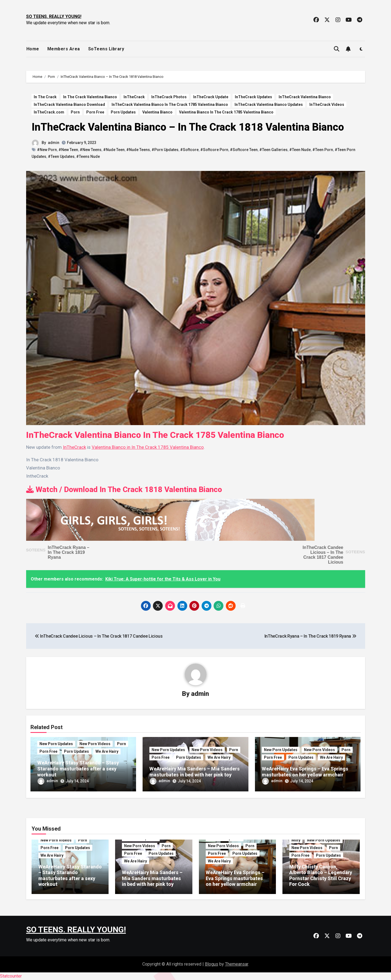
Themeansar (237, 964)
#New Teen (68, 150)
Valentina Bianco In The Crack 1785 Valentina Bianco (226, 112)
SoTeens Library (106, 49)
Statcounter (11, 976)
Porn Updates (123, 112)
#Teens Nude (88, 156)
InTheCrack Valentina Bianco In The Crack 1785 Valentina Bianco (170, 105)
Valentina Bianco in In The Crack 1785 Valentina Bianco (148, 447)
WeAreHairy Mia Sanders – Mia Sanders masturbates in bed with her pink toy (195, 772)
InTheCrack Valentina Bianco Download (69, 105)
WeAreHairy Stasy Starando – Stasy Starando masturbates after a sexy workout (78, 769)
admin (54, 143)
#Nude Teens (138, 150)
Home (33, 49)
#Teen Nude (300, 150)
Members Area (64, 49)
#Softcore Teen (244, 150)
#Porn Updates (165, 150)
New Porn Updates (56, 744)
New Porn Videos (95, 744)
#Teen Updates (61, 156)
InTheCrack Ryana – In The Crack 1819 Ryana (69, 552)
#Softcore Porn (214, 150)
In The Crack (45, 97)
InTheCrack (134, 97)
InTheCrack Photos (169, 97)
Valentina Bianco (157, 112)
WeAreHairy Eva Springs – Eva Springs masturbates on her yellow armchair (305, 772)
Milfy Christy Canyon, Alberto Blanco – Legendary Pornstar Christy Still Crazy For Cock (321, 875)
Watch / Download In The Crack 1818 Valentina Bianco (124, 489)
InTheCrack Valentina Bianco (305, 97)
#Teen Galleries (273, 150)
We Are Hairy (107, 751)
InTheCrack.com (49, 112)
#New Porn (47, 150)
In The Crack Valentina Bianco (90, 97)
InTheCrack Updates (253, 97)
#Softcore (189, 150)
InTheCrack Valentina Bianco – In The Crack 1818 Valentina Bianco (188, 127)
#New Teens (91, 150)
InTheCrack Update (211, 97)
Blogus (212, 964)
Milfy (296, 840)
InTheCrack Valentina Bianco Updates (269, 105)
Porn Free (95, 112)
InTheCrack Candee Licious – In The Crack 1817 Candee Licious (323, 555)
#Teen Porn (323, 150)
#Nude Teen (114, 150)
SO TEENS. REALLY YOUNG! (54, 16)
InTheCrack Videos (327, 105)
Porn (75, 112)
